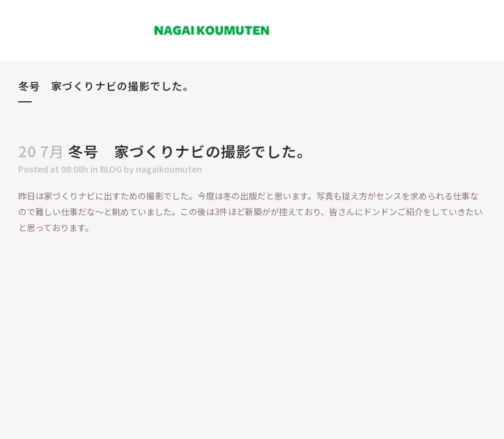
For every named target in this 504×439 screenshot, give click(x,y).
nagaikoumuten (169, 169)
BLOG (111, 169)
